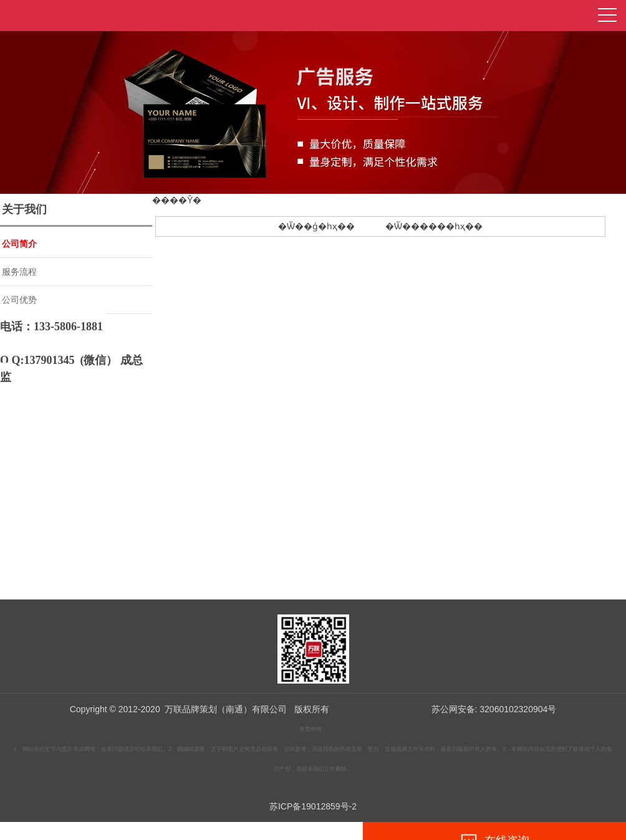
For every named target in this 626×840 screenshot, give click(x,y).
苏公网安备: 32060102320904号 (494, 709)
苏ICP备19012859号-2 (313, 806)
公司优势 (19, 300)
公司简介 (19, 244)
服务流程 (19, 272)
